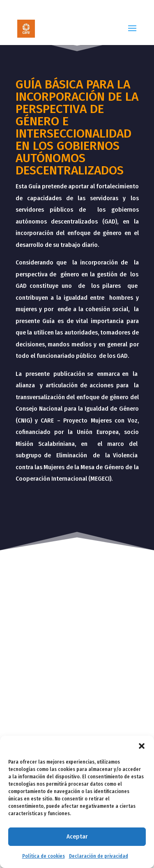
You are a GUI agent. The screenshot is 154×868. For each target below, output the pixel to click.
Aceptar (77, 836)
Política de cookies (44, 856)
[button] (142, 746)
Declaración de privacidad (99, 856)
